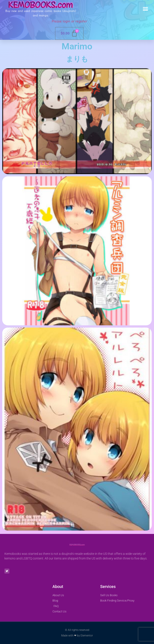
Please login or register (69, 21)
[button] (146, 9)
